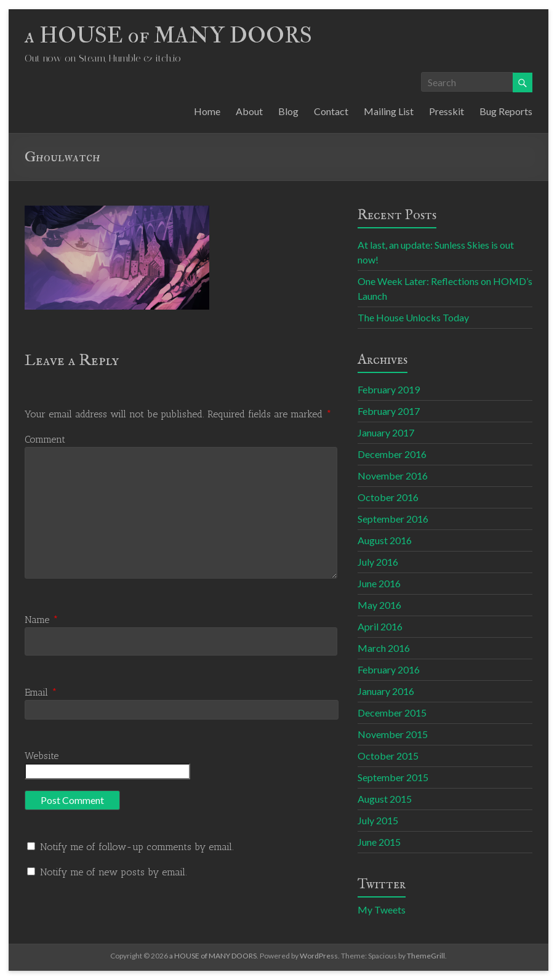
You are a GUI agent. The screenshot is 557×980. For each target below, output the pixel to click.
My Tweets (382, 910)
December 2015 (392, 713)
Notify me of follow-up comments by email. (137, 847)
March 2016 (384, 648)
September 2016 (393, 519)
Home (207, 111)
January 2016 (386, 691)
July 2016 (378, 562)
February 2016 (389, 669)
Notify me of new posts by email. (114, 872)
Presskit (447, 111)
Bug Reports (506, 111)
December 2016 (392, 454)
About (249, 111)
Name (42, 620)
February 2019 (389, 389)
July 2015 (378, 820)
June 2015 (379, 842)
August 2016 (385, 540)
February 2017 (389, 411)
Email (41, 692)
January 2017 (386, 432)
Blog (288, 111)
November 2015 (393, 734)
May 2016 (379, 605)
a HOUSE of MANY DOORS (168, 35)
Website (42, 756)
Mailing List (389, 111)
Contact (331, 111)
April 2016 (380, 626)
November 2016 (393, 476)
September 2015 (393, 777)
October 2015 (388, 756)
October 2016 (388, 497)
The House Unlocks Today (413, 317)
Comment (45, 439)
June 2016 (379, 583)
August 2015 (385, 799)
